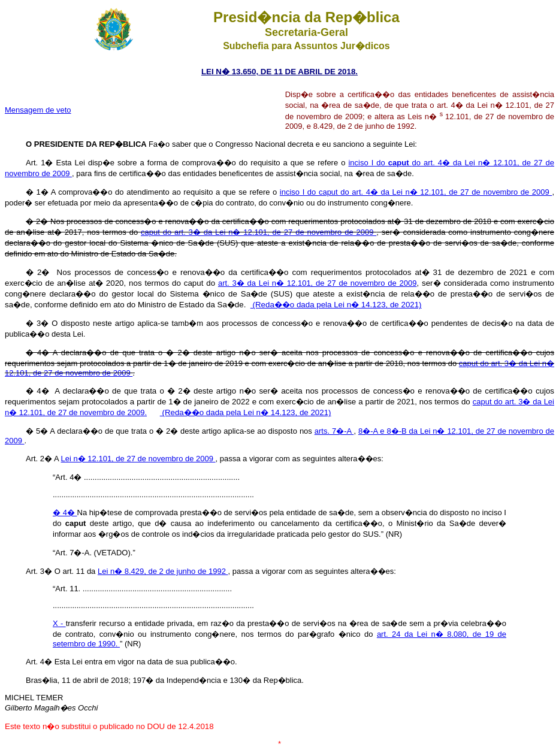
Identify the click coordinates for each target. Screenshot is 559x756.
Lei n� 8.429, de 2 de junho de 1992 (163, 571)
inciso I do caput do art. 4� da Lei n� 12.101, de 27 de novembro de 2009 (416, 192)
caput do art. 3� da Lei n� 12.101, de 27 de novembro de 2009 (259, 232)
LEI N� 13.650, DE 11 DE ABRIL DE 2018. (279, 72)
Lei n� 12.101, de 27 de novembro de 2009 (138, 459)
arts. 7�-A (334, 431)
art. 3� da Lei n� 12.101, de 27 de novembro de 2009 (318, 283)
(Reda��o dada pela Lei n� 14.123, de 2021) (336, 305)
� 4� (65, 512)
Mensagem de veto (38, 110)
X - (59, 623)
